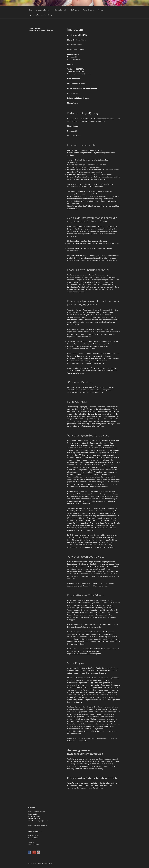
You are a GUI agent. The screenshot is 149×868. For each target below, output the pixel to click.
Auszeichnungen (88, 10)
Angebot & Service (44, 10)
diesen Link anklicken (83, 540)
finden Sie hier (102, 586)
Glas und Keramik (61, 10)
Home (31, 10)
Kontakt (101, 10)
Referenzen (75, 10)
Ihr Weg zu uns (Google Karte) (38, 825)
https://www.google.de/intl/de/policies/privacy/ (85, 654)
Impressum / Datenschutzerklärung (40, 15)
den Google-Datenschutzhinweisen (80, 574)
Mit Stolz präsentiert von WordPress (40, 863)
